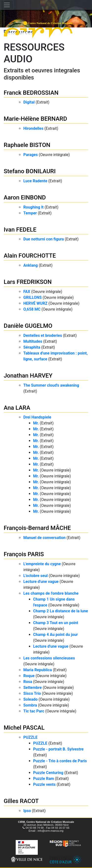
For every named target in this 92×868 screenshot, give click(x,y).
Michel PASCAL (24, 728)
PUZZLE (30, 737)
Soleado (30, 699)
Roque (29, 676)
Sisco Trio (32, 693)
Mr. (36, 423)
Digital (29, 102)
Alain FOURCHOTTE (30, 256)
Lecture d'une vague (41, 582)
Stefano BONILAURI (30, 171)
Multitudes (33, 341)
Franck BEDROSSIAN (31, 93)
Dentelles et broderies (43, 335)
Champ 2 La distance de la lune (61, 611)
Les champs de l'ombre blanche (51, 593)
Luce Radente (35, 181)
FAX (27, 292)
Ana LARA (17, 408)
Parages (31, 155)
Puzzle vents (44, 784)
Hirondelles (33, 128)
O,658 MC (32, 309)
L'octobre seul (36, 576)
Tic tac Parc (34, 711)
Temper (30, 213)
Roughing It (33, 207)
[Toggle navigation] (7, 5)
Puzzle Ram (44, 779)
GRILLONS (33, 297)
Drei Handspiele (37, 417)
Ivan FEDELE (20, 230)
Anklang (31, 265)
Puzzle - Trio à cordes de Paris (60, 761)
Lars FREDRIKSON (28, 282)
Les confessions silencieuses (49, 658)
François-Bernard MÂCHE (37, 528)
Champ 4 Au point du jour (55, 635)
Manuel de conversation (44, 538)
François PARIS (24, 554)
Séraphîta (32, 347)
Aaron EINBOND (25, 197)
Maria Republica (38, 670)
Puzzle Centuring (48, 773)
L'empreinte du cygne (42, 564)
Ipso (27, 811)
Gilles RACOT (21, 801)
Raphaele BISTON (27, 145)
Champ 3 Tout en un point (56, 623)
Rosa (28, 682)
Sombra (30, 705)
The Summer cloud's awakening (51, 385)
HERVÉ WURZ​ (35, 303)
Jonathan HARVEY (28, 376)
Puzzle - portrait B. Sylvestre (58, 749)
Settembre (33, 688)
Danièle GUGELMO (28, 326)
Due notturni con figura (44, 239)
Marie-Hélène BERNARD (35, 119)
